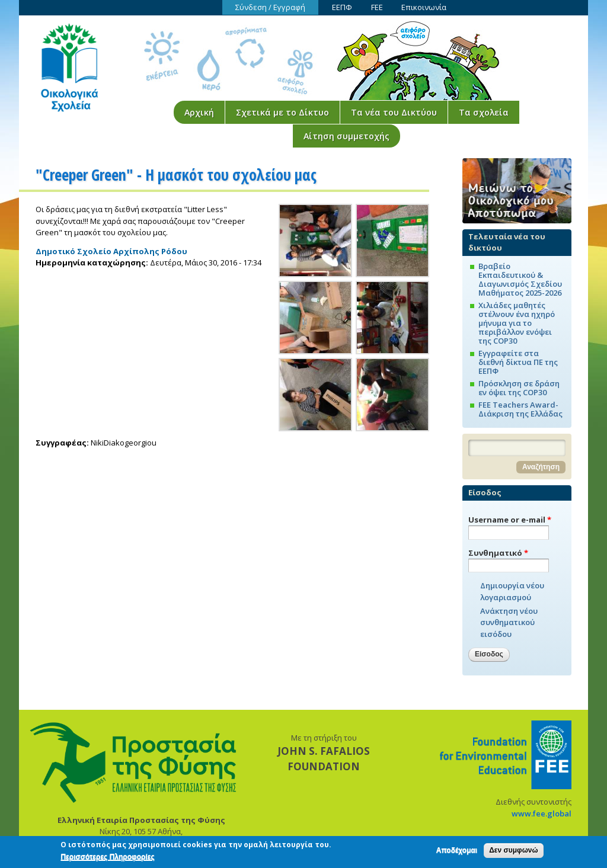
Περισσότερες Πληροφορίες (107, 859)
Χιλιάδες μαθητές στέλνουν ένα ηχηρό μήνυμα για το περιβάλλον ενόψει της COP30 (517, 323)
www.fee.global (541, 813)
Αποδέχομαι (457, 852)
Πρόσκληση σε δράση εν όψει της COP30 (519, 388)
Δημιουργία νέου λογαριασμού (512, 591)
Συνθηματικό (498, 553)
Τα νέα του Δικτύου (394, 112)
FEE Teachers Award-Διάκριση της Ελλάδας (520, 409)
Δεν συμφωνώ (513, 852)
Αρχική (199, 112)
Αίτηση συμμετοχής (346, 136)
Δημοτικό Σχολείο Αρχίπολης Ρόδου (111, 251)
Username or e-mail (510, 520)
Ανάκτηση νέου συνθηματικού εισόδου (509, 622)
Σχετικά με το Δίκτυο (282, 112)
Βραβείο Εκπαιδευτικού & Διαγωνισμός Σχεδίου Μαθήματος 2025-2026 (520, 279)
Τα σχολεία (484, 112)
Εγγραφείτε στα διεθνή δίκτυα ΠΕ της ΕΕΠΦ (518, 362)
